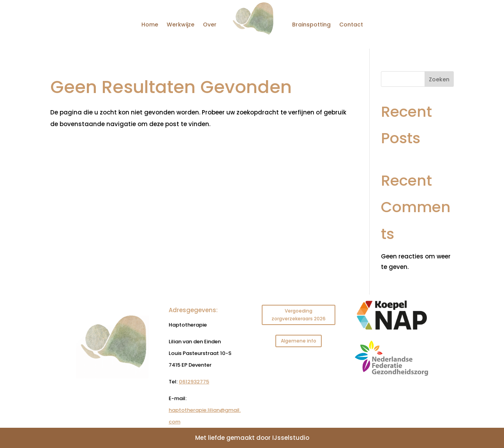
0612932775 (194, 382)
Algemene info (299, 341)
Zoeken (439, 79)
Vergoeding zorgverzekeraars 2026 (299, 315)
